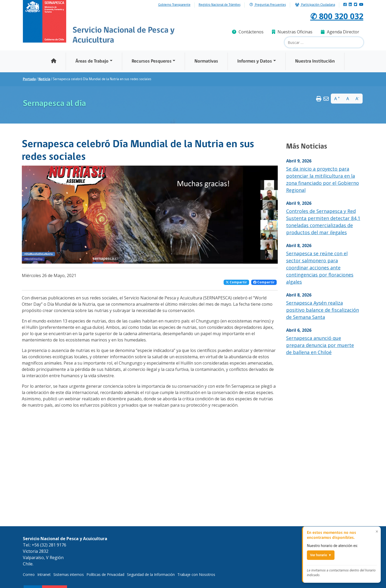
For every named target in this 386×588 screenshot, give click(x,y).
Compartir (236, 282)
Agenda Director (340, 32)
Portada (29, 79)
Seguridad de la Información (151, 574)
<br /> (95, 454)
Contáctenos (248, 32)
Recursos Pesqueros (152, 61)
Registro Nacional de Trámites (220, 5)
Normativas (206, 61)
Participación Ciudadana (315, 5)
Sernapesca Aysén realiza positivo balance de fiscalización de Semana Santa (323, 310)
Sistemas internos (69, 574)
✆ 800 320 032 (335, 16)
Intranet (44, 574)
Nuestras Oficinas (292, 32)
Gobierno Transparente (174, 5)
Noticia (44, 79)
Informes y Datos (255, 61)
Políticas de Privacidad (105, 574)
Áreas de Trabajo (92, 61)
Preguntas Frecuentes (268, 5)
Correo (29, 574)
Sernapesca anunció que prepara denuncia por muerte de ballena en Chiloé (320, 345)
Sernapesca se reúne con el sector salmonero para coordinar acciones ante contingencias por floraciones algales (320, 268)
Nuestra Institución (315, 61)
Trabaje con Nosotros (196, 574)
